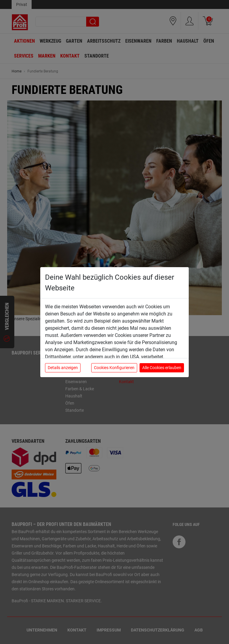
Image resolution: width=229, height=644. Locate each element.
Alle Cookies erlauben (162, 368)
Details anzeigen (63, 368)
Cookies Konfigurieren (114, 368)
